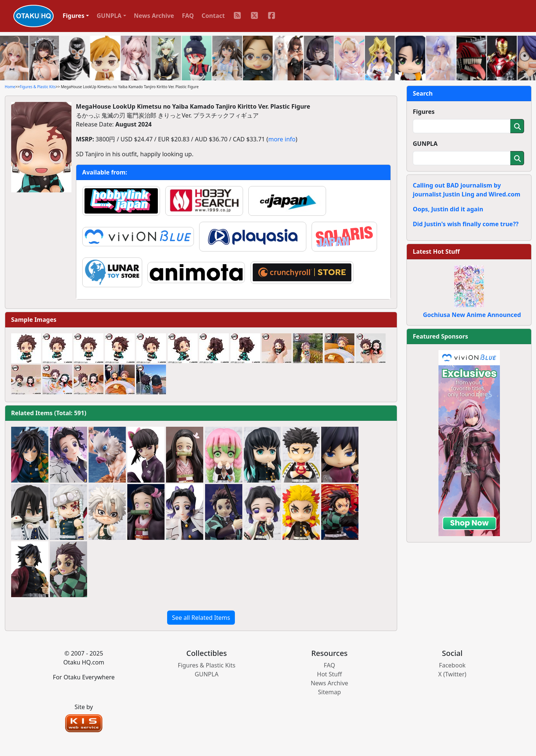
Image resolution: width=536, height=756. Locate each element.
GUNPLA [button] (109, 16)
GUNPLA (425, 144)
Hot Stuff (330, 674)
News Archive (154, 16)
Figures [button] (74, 16)
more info (282, 139)
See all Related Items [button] (201, 618)
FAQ (188, 16)
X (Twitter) (452, 674)
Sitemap (329, 692)
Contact (213, 16)
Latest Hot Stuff (436, 252)
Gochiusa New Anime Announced (472, 315)
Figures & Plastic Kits (38, 87)
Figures (424, 112)
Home (10, 87)
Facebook (452, 665)
